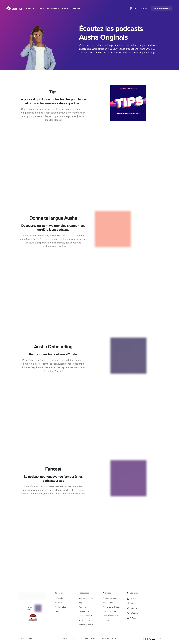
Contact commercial (110, 616)
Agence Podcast (85, 620)
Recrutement (108, 603)
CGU (80, 639)
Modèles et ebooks (86, 598)
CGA (86, 639)
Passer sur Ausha (110, 611)
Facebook (132, 608)
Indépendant (59, 598)
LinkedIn (132, 598)
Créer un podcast (85, 616)
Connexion (143, 8)
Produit (30, 8)
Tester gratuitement (162, 8)
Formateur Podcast (86, 625)
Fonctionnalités (60, 607)
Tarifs (41, 8)
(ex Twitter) (132, 613)
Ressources (53, 8)
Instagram (132, 603)
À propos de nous (110, 598)
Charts (65, 8)
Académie (82, 607)
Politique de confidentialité (100, 639)
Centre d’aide (84, 611)
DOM (114, 639)
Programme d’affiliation (111, 607)
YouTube (132, 618)
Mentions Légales (69, 639)
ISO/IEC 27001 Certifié (29, 608)
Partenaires (107, 620)
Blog (80, 603)
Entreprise (76, 8)
